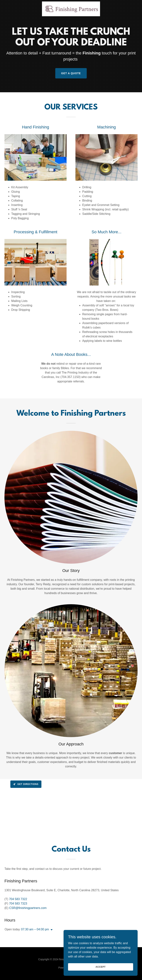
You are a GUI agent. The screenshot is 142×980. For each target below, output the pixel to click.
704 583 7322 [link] (18, 899)
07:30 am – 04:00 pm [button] (35, 929)
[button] (51, 930)
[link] (71, 9)
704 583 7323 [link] (18, 904)
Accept (101, 967)
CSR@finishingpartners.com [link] (28, 908)
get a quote (71, 73)
